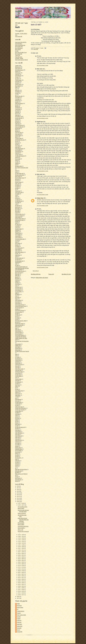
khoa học (17, 90)
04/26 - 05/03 (21, 579)
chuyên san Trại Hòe (20, 410)
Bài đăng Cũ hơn (66, 274)
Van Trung (18, 385)
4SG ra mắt (20, 530)
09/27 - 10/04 (21, 552)
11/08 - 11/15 (21, 543)
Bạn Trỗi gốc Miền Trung (21, 52)
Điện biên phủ (18, 471)
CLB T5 (17, 213)
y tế (16, 204)
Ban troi (17, 114)
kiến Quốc (18, 424)
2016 (18, 490)
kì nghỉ (17, 426)
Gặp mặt (17, 147)
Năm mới (17, 330)
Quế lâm (17, 230)
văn (16, 165)
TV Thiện (17, 357)
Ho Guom (17, 185)
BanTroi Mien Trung (20, 178)
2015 (18, 491)
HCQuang (19, 606)
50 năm (17, 265)
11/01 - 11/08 (21, 545)
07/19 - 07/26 (21, 566)
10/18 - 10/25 (21, 547)
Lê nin (17, 319)
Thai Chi (17, 74)
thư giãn (17, 111)
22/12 (16, 257)
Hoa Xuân (18, 302)
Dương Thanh (18, 182)
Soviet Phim (18, 348)
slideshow (17, 442)
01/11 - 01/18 (21, 593)
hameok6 (19, 628)
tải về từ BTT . (18, 458)
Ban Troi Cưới (18, 273)
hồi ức (17, 423)
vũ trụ (17, 467)
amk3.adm (19, 624)
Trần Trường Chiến (21, 615)
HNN (16, 87)
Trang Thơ (18, 55)
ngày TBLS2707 (19, 433)
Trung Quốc (18, 373)
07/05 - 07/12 (21, 569)
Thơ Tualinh (18, 235)
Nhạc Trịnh (18, 327)
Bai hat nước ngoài (20, 175)
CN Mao (17, 283)
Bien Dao (17, 274)
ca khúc (17, 119)
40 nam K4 (18, 205)
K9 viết (17, 313)
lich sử (17, 141)
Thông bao (18, 191)
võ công (17, 462)
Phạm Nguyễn (18, 334)
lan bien (17, 429)
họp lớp (17, 198)
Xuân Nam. (18, 395)
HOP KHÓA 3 (18, 300)
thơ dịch (17, 122)
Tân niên (17, 381)
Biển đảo (17, 276)
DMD (16, 293)
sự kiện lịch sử (19, 201)
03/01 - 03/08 (21, 588)
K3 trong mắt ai (19, 312)
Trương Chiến (18, 379)
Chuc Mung (18, 146)
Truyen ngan (18, 154)
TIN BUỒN (18, 108)
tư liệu (17, 144)
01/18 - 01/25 (21, 591)
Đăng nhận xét (36, 271)
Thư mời (17, 367)
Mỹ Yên (17, 322)
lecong (19, 630)
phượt (17, 160)
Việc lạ (17, 386)
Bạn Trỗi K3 (18, 86)
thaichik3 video (19, 449)
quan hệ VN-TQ (19, 440)
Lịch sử (17, 227)
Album (17, 130)
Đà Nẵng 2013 (19, 166)
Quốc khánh (18, 344)
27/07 (16, 172)
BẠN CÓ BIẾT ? (21, 528)
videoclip (17, 112)
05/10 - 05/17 (21, 578)
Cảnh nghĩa (18, 217)
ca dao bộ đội (18, 402)
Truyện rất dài (18, 376)
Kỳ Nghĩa (17, 318)
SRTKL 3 (17, 232)
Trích (16, 378)
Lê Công (17, 187)
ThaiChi (19, 613)
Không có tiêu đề (22, 513)
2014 (18, 493)
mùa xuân (17, 430)
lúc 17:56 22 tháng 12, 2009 (42, 65)
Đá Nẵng (17, 472)
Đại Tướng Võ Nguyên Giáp (22, 168)
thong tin (17, 143)
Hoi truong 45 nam (19, 220)
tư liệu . (17, 254)
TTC (16, 356)
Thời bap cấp (18, 370)
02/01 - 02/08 (21, 590)
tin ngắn (17, 455)
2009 (18, 502)
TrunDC (19, 617)
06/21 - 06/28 (21, 572)
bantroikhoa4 (18, 399)
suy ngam (17, 443)
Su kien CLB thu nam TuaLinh (22, 351)
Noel (16, 328)
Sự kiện (17, 79)
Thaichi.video (18, 80)
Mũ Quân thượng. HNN (21, 321)
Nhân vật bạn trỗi (19, 325)
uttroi (16, 459)
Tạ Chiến (17, 194)
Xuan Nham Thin (19, 391)
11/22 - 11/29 (21, 540)
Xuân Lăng (18, 394)
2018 (18, 486)
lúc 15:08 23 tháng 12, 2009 (42, 171)
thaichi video (18, 448)
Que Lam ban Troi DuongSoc (22, 341)
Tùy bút (17, 241)
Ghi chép (17, 297)
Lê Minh (17, 188)
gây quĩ (17, 417)
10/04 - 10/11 (21, 550)
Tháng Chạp (18, 233)
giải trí (17, 416)
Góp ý (17, 299)
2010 (18, 500)
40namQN (18, 262)
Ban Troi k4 (18, 176)
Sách (16, 354)
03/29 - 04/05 (21, 583)
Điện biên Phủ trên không (21, 469)
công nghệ (18, 249)
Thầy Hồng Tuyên (19, 369)
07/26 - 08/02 (21, 564)
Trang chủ (51, 274)
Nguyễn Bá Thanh (19, 324)
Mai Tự (17, 137)
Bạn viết (17, 211)
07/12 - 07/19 (21, 567)
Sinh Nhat (17, 347)
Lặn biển (17, 226)
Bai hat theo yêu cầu (20, 271)
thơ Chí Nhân (18, 451)
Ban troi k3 (18, 67)
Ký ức (17, 316)
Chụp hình (18, 284)
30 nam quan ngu (19, 258)
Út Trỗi (17, 51)
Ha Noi (17, 93)
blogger (17, 245)
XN (16, 388)
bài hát (17, 105)
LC (16, 95)
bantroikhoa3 (18, 76)
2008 (18, 596)
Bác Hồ (17, 277)
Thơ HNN (17, 98)
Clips (16, 286)
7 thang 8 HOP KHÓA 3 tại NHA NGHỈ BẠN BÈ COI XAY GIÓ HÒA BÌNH (22, 268)
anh (16, 398)
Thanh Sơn (18, 363)
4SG (16, 264)
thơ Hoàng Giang (19, 70)
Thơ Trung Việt (19, 36)
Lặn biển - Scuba (19, 58)
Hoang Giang (18, 136)
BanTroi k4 (18, 207)
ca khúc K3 (18, 404)
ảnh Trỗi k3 (18, 478)
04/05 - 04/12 (21, 581)
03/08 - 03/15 (21, 586)
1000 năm (18, 124)
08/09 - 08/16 (21, 560)
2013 (18, 495)
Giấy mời (17, 184)
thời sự (17, 453)
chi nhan (17, 246)
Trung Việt (18, 236)
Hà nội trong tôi (19, 308)
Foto (16, 296)
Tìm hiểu (17, 99)
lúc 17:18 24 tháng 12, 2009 (42, 206)
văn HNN (17, 203)
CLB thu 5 (18, 280)
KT (18, 609)
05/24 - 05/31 (21, 576)
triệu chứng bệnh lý (20, 252)
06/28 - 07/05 (21, 571)
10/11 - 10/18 (21, 548)
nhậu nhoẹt (18, 251)
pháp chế (17, 439)
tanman (17, 446)
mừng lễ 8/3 (18, 432)
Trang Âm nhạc (19, 57)
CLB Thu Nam (18, 133)
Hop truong (18, 303)
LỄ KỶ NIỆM (18, 150)
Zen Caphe (18, 243)
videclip (17, 163)
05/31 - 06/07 (21, 574)
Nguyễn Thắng (19, 229)
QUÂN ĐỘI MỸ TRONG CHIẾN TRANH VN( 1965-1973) (21, 338)
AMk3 (18, 604)
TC (16, 189)
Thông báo (18, 73)
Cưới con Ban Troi (19, 214)
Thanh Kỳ (17, 362)
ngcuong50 (20, 632)
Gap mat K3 (18, 134)
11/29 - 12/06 (21, 538)
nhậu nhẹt (17, 437)
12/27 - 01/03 (21, 503)
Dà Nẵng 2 (18, 294)
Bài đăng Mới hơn (36, 274)
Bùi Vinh (17, 179)
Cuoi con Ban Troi (19, 127)
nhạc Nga (17, 434)
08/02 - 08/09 (21, 562)
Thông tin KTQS (19, 364)
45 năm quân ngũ (19, 173)
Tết (16, 195)
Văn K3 (17, 157)
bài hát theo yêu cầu (20, 140)
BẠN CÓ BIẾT (21, 508)
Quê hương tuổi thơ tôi (23, 526)
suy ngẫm (17, 445)
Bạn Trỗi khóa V (19, 48)
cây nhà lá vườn (19, 248)
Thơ (16, 89)
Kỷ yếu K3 (18, 225)
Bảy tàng (17, 278)
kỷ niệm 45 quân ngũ (20, 427)
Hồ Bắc (17, 309)
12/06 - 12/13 (21, 536)
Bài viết (17, 131)
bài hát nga (18, 128)
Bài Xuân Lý (18, 208)
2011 (18, 498)
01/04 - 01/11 (21, 595)
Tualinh (17, 66)
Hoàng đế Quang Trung (21, 306)
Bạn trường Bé (19, 54)
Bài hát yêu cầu (19, 96)
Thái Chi (17, 153)
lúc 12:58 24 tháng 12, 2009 (42, 195)
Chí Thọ (17, 181)
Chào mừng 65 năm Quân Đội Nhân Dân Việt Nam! (23, 520)
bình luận (17, 401)
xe (16, 468)
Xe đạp (17, 389)
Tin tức (17, 77)
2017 (18, 488)
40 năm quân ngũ (19, 261)
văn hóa (17, 464)
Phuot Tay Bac (19, 332)
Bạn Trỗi (17, 210)
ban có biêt (18, 159)
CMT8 (17, 281)
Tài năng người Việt (20, 239)
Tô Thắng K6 (18, 382)
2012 (18, 496)
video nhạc (18, 255)
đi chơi (17, 477)
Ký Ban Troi (18, 315)
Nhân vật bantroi (19, 103)
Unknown (19, 621)
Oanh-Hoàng (18, 331)
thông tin (17, 121)
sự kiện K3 (18, 200)
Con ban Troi (18, 287)
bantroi (17, 71)
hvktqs (17, 420)
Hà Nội (17, 102)
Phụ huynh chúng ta (20, 335)
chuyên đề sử (18, 411)
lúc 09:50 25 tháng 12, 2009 (42, 267)
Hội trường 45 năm (20, 310)
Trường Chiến (18, 138)
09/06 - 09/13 (21, 555)
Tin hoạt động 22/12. (23, 507)
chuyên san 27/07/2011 (21, 408)
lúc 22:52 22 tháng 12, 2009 (42, 118)
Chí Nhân (17, 92)
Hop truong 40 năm (20, 305)
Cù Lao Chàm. (19, 292)
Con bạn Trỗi (18, 289)
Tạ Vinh (17, 383)
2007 (18, 598)
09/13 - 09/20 (21, 554)
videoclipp (18, 461)
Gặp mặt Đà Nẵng (19, 149)
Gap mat (17, 115)
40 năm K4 (18, 259)
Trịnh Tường (18, 238)
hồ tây (17, 421)
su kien (17, 162)
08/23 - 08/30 (21, 557)
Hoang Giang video (20, 219)
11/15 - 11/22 (21, 542)
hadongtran (20, 626)
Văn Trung (18, 68)
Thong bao (18, 109)
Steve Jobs (18, 350)
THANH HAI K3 (21, 611)
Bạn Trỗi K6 (18, 50)
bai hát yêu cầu (19, 118)
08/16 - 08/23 (21, 559)
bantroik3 (17, 82)
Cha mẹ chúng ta (19, 125)
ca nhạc (17, 405)
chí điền (17, 413)
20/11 (16, 171)
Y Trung (17, 397)
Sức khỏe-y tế (18, 117)
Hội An (17, 222)
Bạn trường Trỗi (19, 47)
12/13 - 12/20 (21, 535)
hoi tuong (17, 418)
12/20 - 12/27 (21, 505)
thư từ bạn (18, 452)
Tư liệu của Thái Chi (20, 156)
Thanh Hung (18, 360)
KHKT (17, 223)
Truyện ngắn (18, 375)
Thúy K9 (17, 366)
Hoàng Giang (18, 84)
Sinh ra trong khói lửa (20, 45)
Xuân (16, 197)
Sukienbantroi (18, 152)
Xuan (16, 242)
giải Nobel (17, 414)
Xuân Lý (17, 392)
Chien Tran (40, 198)
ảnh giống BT (18, 480)
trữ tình (17, 456)
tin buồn (17, 83)
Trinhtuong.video (19, 372)
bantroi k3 (17, 101)
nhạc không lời (19, 436)
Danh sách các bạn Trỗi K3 (21, 60)
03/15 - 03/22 (21, 584)
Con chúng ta (18, 290)
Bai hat (17, 106)
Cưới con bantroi (19, 216)
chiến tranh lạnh (19, 407)
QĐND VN (18, 346)
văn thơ (17, 465)
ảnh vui (17, 481)
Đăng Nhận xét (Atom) (42, 278)
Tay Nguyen (18, 359)
